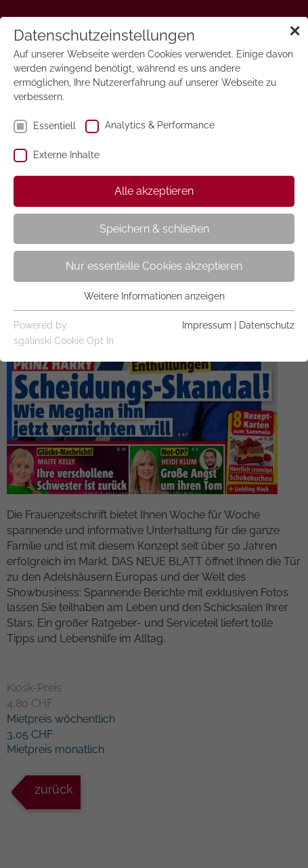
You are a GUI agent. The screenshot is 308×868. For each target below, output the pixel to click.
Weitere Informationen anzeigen (154, 296)
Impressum (207, 325)
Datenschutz (267, 325)
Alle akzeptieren (154, 191)
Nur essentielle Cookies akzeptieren (154, 266)
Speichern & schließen (154, 229)
